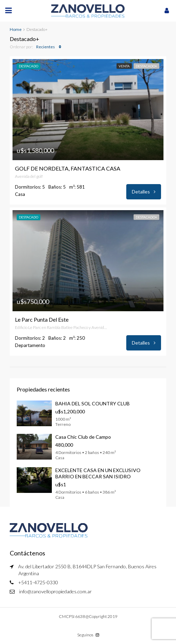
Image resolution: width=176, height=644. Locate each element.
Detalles (144, 192)
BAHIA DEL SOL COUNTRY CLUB (93, 403)
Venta (124, 66)
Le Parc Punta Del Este (42, 320)
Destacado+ (146, 66)
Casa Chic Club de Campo (83, 437)
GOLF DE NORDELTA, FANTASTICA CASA (68, 168)
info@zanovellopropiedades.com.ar (55, 591)
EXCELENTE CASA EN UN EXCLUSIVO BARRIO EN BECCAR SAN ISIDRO (98, 473)
